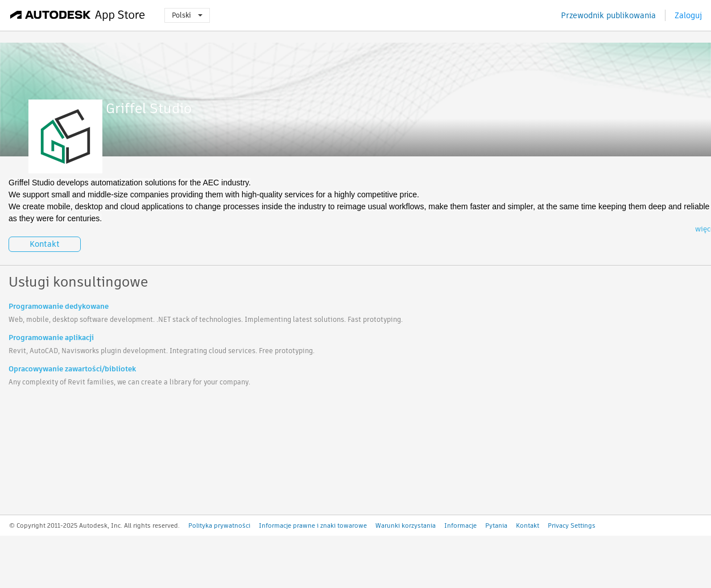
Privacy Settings (572, 525)
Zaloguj (688, 15)
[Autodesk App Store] (78, 15)
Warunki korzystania (406, 525)
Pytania (496, 525)
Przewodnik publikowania (608, 15)
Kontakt (45, 244)
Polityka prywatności (219, 525)
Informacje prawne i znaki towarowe (313, 525)
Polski (187, 15)
